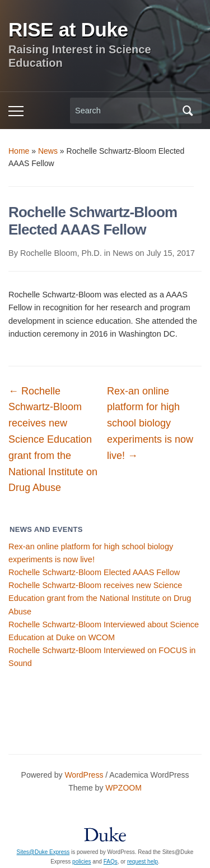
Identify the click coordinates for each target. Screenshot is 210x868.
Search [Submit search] (188, 111)
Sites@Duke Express (43, 852)
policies (81, 862)
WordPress (84, 775)
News (48, 151)
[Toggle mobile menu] (16, 111)
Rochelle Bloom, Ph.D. (61, 253)
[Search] (125, 111)
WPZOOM (123, 788)
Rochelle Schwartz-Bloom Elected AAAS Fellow (94, 572)
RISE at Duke (68, 29)
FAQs (111, 862)
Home (19, 151)
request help (143, 862)
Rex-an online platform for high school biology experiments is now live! (150, 423)
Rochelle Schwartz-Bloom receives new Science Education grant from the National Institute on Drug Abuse (100, 598)
